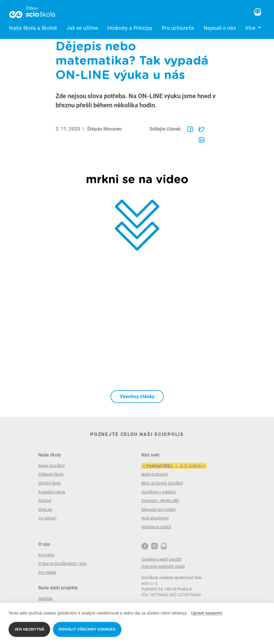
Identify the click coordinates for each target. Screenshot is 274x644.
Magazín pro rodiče (158, 509)
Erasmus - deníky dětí (160, 501)
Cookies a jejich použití (161, 559)
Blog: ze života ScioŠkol (162, 483)
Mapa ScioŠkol (51, 466)
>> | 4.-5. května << (174, 466)
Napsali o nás (220, 28)
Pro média (47, 572)
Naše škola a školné (33, 28)
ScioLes (45, 509)
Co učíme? (48, 518)
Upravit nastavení (207, 613)
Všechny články (137, 396)
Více (251, 28)
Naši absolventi (155, 518)
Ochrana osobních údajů (163, 566)
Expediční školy (52, 492)
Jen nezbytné (29, 629)
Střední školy (50, 483)
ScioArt (45, 501)
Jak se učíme (82, 28)
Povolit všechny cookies (87, 629)
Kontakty (47, 555)
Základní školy (51, 474)
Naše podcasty (155, 474)
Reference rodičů (156, 527)
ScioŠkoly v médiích (159, 492)
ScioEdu (46, 598)
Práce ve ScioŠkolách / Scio (63, 564)
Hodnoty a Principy (130, 28)
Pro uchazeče (178, 28)
